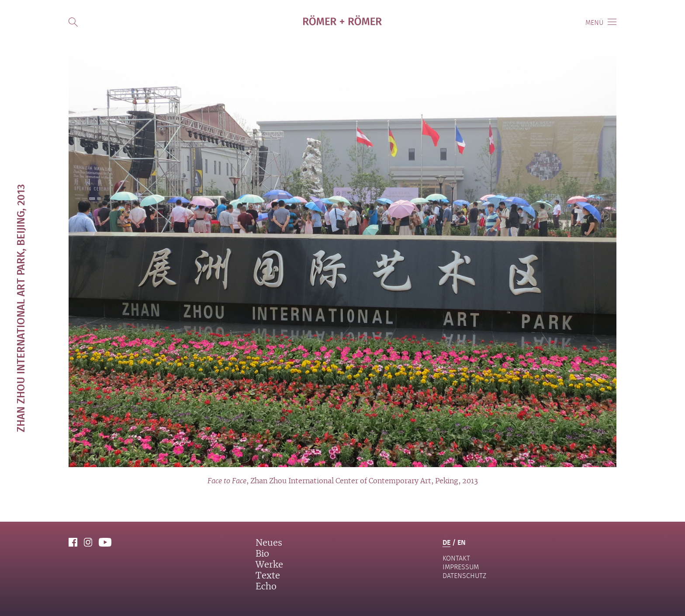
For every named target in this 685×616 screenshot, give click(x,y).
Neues (269, 543)
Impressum (461, 567)
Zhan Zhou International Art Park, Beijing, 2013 (20, 308)
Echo (266, 587)
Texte (268, 576)
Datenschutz (464, 576)
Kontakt (456, 558)
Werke (269, 565)
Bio (262, 554)
